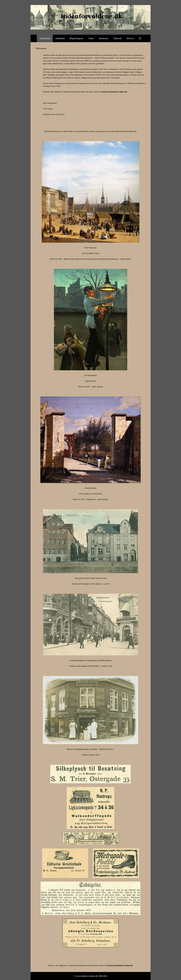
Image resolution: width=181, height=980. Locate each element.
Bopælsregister (76, 38)
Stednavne (104, 38)
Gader (91, 38)
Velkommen (45, 38)
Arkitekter (60, 38)
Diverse (130, 38)
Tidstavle (117, 38)
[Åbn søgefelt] (140, 38)
